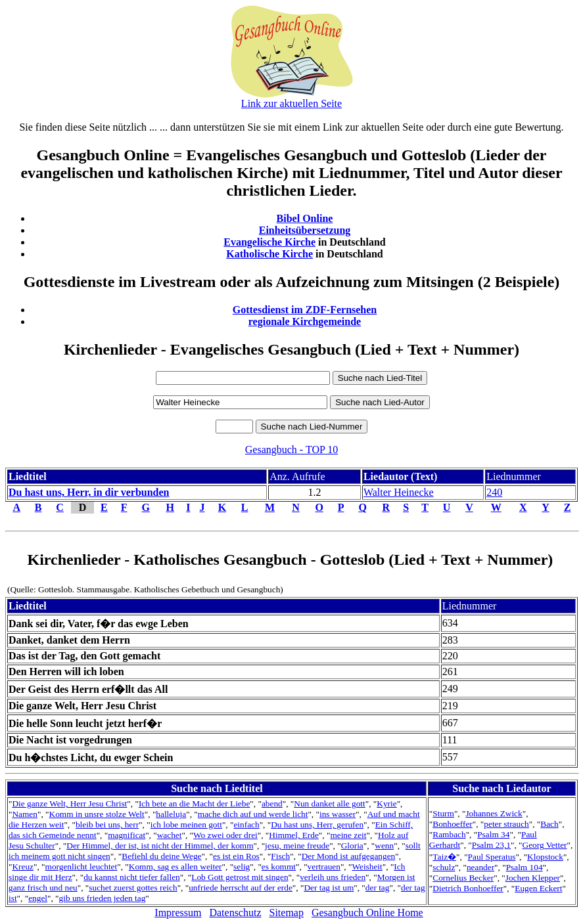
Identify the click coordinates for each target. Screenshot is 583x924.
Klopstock (545, 857)
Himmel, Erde (294, 835)
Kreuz (23, 867)
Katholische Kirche (269, 254)
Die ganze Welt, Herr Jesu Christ (69, 803)
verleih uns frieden (333, 877)
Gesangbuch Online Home (367, 913)
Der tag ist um (329, 888)
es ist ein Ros (236, 856)
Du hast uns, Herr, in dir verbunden (89, 492)
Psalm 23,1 (491, 845)
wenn (384, 846)
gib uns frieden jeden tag (103, 898)
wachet (170, 835)
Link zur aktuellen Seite (291, 103)
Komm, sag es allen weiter (175, 867)
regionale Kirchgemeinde (305, 321)
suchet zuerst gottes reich (133, 888)
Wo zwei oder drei (225, 835)
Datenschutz (235, 913)
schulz (444, 867)
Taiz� (444, 857)
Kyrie (386, 803)
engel (38, 898)
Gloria (352, 846)
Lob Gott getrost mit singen (240, 877)
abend (272, 803)
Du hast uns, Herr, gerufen (317, 825)
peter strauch (506, 824)
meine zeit (348, 835)
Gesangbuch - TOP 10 (291, 450)
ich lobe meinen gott (186, 825)
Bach (549, 824)
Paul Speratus (492, 857)
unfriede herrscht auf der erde (241, 888)
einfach (246, 825)
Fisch (280, 856)
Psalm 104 (525, 867)
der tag (378, 888)
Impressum (178, 913)
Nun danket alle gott (329, 803)
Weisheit (367, 867)
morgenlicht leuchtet (82, 867)
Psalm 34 (493, 834)
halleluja (171, 814)
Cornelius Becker (463, 878)
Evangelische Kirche (269, 242)
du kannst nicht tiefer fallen (132, 877)
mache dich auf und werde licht (253, 814)
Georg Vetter (545, 845)
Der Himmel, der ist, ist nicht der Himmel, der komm (160, 846)
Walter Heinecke (399, 492)
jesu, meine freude (297, 846)
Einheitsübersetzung (305, 230)
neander (480, 867)
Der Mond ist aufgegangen (349, 856)
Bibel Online (305, 218)
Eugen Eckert (538, 888)
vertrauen (324, 867)
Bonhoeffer (452, 824)
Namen (25, 814)
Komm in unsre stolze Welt (97, 814)
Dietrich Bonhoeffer (468, 888)
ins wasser (338, 814)
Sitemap (287, 913)
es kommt (279, 867)
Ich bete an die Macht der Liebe (194, 803)
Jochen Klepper (533, 878)
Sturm (443, 813)
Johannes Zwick (494, 813)
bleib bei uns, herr (107, 825)
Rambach (449, 834)
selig (242, 867)
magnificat (127, 835)
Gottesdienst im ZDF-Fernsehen (305, 310)
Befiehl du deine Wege (161, 856)
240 (494, 492)
